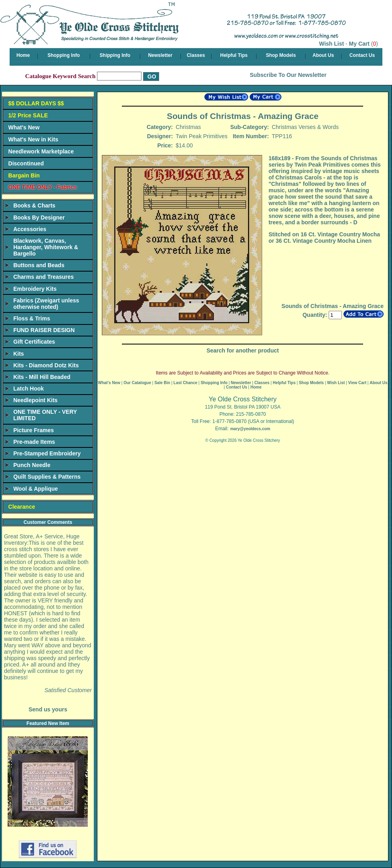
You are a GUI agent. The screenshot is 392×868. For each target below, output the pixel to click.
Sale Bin (162, 383)
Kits (18, 354)
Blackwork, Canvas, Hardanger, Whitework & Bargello (46, 247)
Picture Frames (33, 430)
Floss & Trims (32, 318)
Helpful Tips (234, 55)
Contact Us (362, 55)
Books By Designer (39, 218)
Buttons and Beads (39, 265)
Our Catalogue (137, 383)
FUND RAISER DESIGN (44, 330)
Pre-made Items (34, 442)
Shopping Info (64, 55)
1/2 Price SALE (28, 115)
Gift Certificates (34, 342)
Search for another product (242, 350)
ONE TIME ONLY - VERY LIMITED (45, 415)
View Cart (357, 383)
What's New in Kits (33, 139)
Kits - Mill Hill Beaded (42, 377)
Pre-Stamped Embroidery (47, 453)
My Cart (359, 44)
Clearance (22, 507)
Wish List (331, 44)
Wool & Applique (35, 489)
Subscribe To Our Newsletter (288, 75)
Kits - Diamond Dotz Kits (46, 365)
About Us (323, 55)
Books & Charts (34, 205)
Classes (196, 55)
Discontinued (26, 163)
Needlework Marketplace (41, 151)
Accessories (30, 229)
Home (23, 55)
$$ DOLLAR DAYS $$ (36, 103)
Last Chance (185, 383)
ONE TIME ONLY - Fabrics (43, 187)
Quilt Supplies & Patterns (47, 477)
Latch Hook (28, 389)
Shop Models (281, 55)
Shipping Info (115, 55)
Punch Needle (32, 465)
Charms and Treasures (43, 277)
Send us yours (48, 709)
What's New (24, 127)
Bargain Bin (24, 175)
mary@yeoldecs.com (250, 429)
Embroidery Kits (35, 289)
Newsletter (160, 55)
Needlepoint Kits (35, 400)
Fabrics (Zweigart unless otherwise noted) (46, 304)
